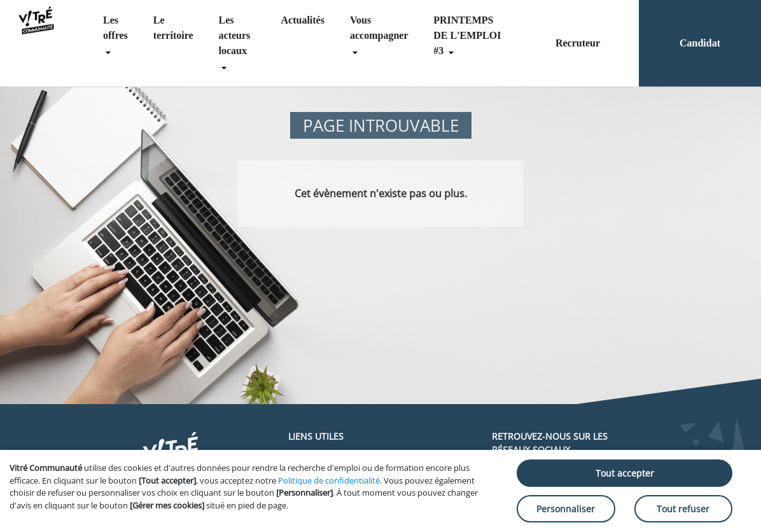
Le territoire (173, 28)
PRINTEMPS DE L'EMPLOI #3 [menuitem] (467, 35)
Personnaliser (566, 509)
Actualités (303, 20)
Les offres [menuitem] (115, 28)
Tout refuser (683, 509)
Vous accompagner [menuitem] (379, 28)
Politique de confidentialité (329, 480)
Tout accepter (625, 473)
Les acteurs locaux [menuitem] (235, 35)
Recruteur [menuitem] (578, 43)
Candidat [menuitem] (700, 43)
